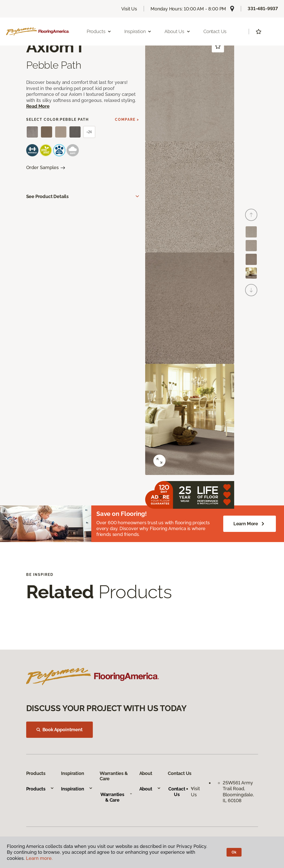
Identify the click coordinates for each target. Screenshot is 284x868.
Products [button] (99, 31)
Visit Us (129, 9)
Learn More (250, 524)
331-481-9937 (263, 9)
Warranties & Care (116, 797)
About (150, 789)
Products (40, 789)
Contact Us (215, 31)
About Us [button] (177, 31)
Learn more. (39, 858)
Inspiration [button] (138, 31)
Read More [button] (38, 106)
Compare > (127, 119)
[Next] (251, 290)
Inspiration (77, 789)
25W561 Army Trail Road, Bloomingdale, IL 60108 (238, 792)
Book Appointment (59, 730)
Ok (234, 852)
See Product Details (48, 196)
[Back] (251, 215)
